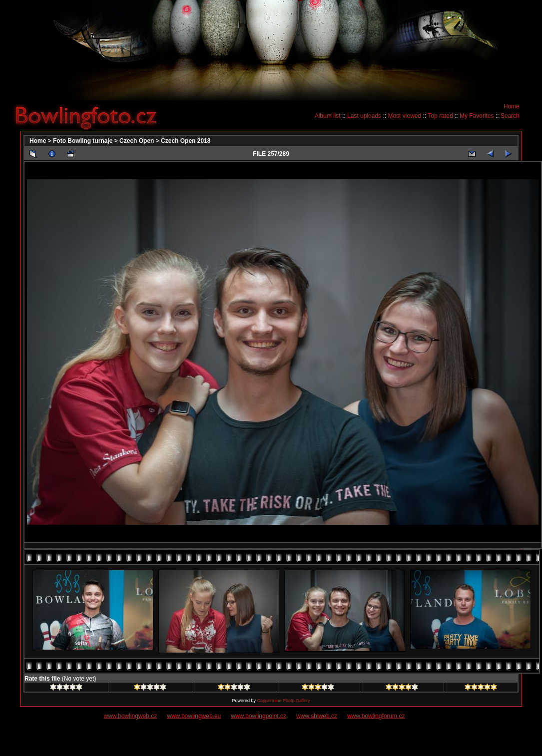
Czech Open (137, 141)
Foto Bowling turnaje (83, 141)
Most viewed (404, 116)
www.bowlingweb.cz (131, 716)
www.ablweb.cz (317, 716)
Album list (328, 116)
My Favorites (477, 116)
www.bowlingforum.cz (376, 716)
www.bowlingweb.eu (194, 716)
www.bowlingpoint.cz (259, 716)
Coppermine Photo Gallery (283, 701)
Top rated (441, 116)
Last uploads (364, 116)
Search (510, 116)
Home (512, 106)
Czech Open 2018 (186, 141)
